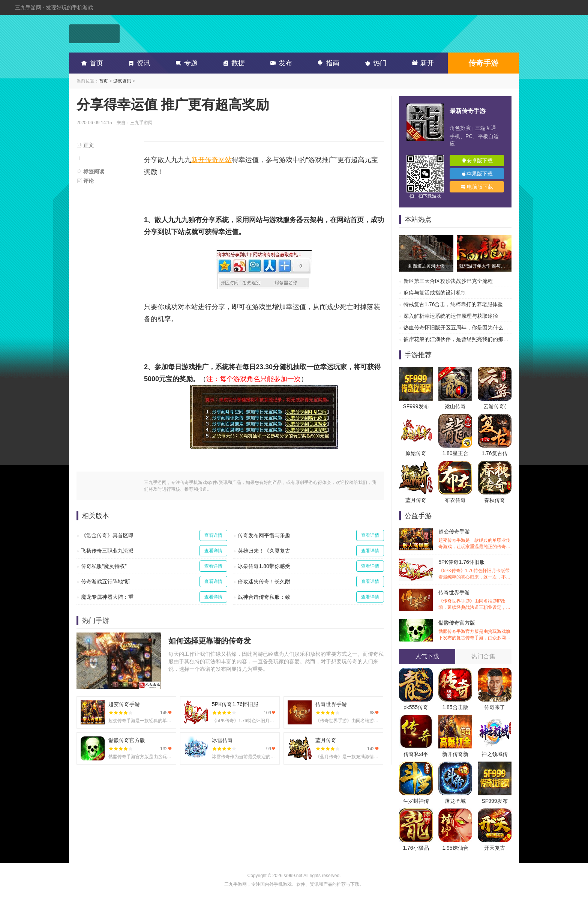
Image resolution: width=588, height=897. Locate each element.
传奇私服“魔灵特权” (104, 566)
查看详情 (213, 535)
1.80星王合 (455, 453)
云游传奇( (495, 406)
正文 (85, 145)
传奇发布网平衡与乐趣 (264, 535)
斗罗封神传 (416, 801)
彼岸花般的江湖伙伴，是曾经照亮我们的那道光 (459, 339)
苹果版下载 (477, 174)
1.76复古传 (494, 453)
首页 (91, 63)
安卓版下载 (477, 161)
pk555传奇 (416, 707)
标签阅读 (90, 171)
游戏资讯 (122, 81)
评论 (85, 181)
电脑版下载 (477, 187)
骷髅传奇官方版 (475, 630)
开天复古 (495, 848)
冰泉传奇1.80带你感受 (264, 566)
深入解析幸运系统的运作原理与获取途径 (451, 316)
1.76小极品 (416, 848)
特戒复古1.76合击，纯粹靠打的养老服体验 (453, 304)
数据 (232, 63)
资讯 (138, 63)
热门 (374, 63)
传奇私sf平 (416, 754)
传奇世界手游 (475, 600)
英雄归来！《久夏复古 (264, 551)
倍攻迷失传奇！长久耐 (264, 581)
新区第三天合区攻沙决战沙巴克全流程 (448, 281)
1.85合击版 (455, 707)
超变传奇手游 (475, 539)
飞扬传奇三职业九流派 (107, 551)
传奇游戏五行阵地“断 (106, 581)
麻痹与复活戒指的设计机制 (435, 293)
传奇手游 (483, 63)
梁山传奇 (455, 406)
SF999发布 (416, 406)
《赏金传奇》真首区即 (107, 535)
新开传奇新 (455, 754)
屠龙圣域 (455, 801)
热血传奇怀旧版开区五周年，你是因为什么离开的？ (464, 328)
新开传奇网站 (211, 160)
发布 (280, 63)
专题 (185, 63)
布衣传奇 (455, 500)
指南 (327, 63)
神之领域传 (495, 754)
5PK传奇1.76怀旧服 (475, 570)
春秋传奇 (495, 500)
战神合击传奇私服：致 (264, 597)
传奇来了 (495, 707)
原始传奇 (416, 453)
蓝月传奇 (416, 500)
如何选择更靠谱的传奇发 (210, 641)
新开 (421, 63)
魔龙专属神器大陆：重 (107, 597)
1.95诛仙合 (455, 848)
